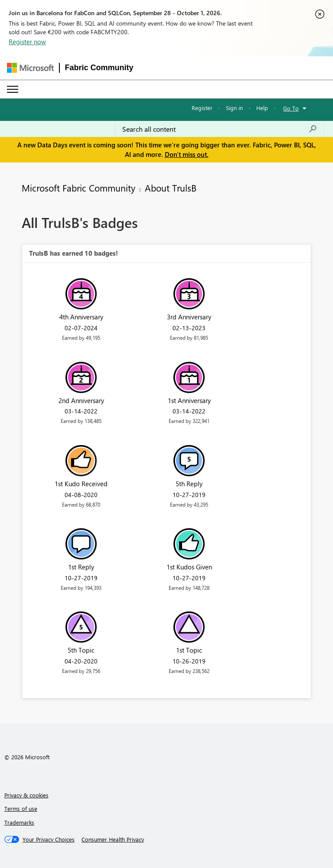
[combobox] (220, 129)
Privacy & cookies (26, 795)
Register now (27, 42)
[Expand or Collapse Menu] (13, 89)
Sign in (234, 108)
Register (202, 108)
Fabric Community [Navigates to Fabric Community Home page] (99, 68)
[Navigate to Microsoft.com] (30, 68)
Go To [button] (291, 108)
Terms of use (21, 808)
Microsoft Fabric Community (78, 188)
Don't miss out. (187, 154)
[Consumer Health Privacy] (113, 839)
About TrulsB (171, 188)
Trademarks (19, 822)
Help (262, 108)
